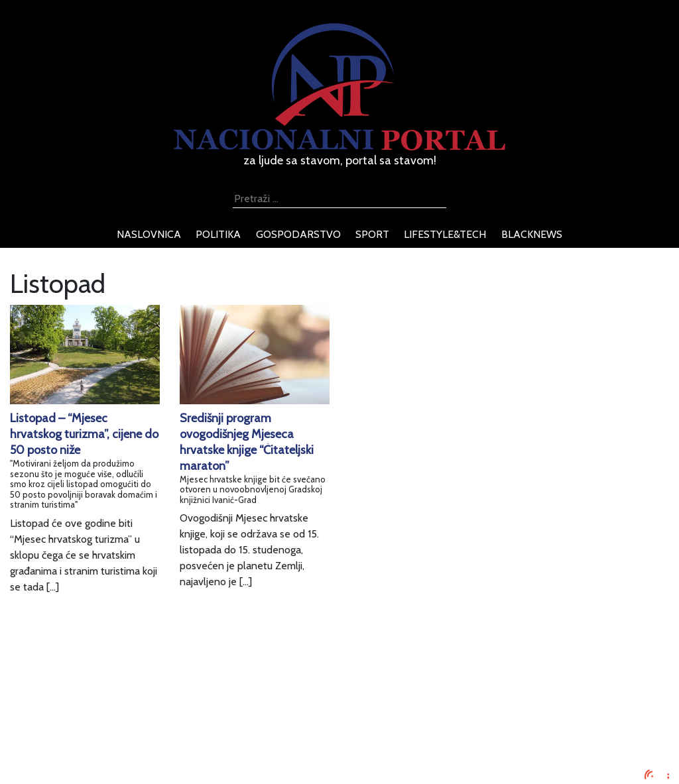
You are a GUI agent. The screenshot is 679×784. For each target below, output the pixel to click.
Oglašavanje (117, 696)
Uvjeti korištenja (125, 712)
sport (372, 234)
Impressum (114, 680)
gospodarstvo (298, 234)
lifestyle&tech (445, 234)
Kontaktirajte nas (127, 744)
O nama (107, 728)
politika (218, 234)
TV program (116, 760)
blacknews (532, 234)
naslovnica (149, 234)
